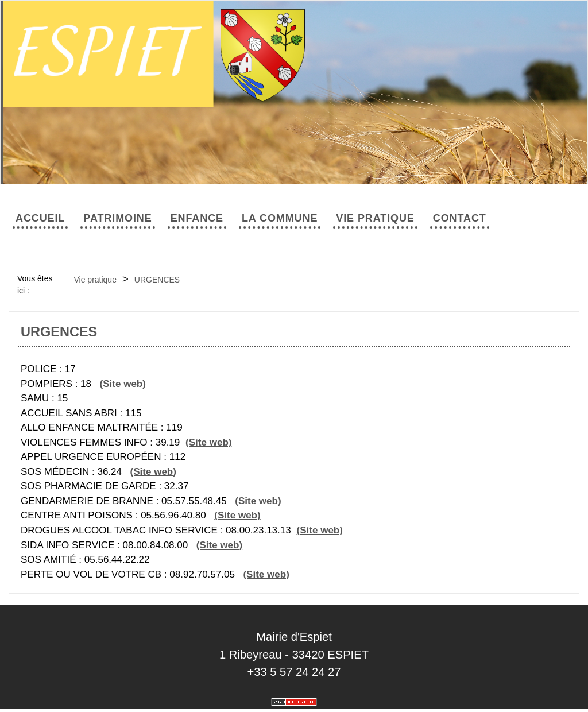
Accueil (40, 218)
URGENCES (157, 280)
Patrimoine (117, 218)
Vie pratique (375, 218)
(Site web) (123, 384)
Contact (460, 218)
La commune (280, 218)
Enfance (197, 218)
